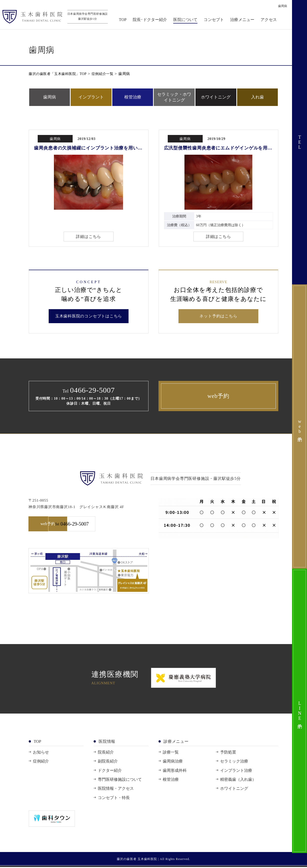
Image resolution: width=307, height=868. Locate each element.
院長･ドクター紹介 (151, 20)
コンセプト (215, 20)
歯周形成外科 (175, 771)
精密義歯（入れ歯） (238, 780)
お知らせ (41, 753)
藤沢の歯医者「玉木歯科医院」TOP (60, 74)
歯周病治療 (173, 762)
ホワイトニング (216, 97)
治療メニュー (243, 20)
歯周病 (50, 97)
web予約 (218, 397)
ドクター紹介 (110, 771)
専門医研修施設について (120, 780)
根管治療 (133, 97)
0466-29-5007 (120, 525)
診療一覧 (171, 753)
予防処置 (228, 753)
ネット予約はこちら (218, 317)
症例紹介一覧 (107, 74)
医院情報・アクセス (116, 789)
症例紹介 (41, 762)
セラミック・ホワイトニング (174, 97)
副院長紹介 (108, 762)
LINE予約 (300, 711)
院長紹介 (106, 753)
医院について (187, 20)
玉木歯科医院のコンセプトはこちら (89, 317)
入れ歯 (257, 97)
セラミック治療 (234, 762)
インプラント (91, 97)
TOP (124, 20)
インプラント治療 (236, 771)
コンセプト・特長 (114, 799)
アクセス (270, 20)
